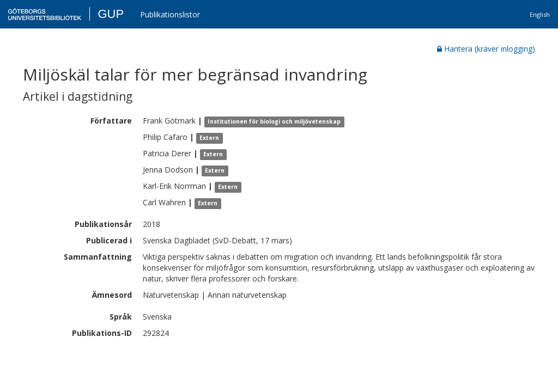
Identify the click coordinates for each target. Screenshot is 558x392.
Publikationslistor (170, 14)
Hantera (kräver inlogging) (486, 49)
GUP (111, 14)
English (540, 14)
